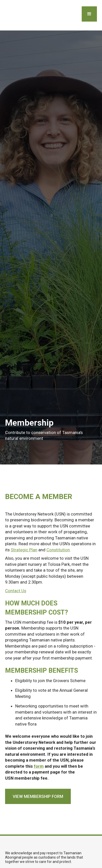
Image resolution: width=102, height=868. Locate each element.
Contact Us (16, 591)
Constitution (58, 550)
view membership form (38, 796)
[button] (89, 14)
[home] (4, 15)
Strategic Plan (24, 550)
